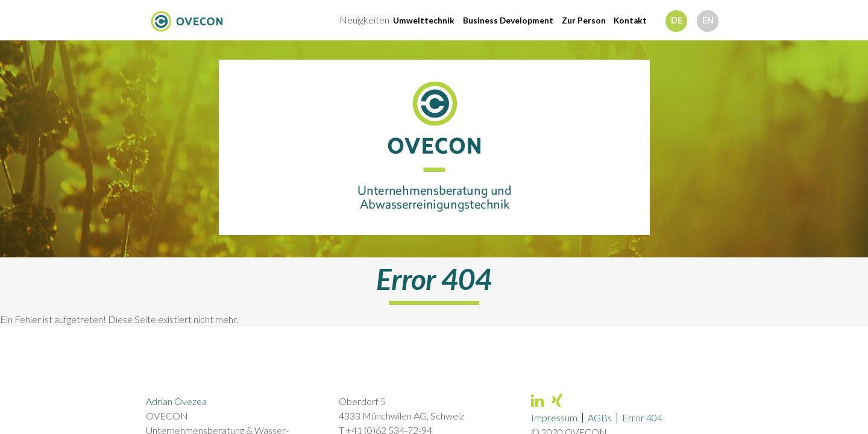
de (677, 20)
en (708, 20)
